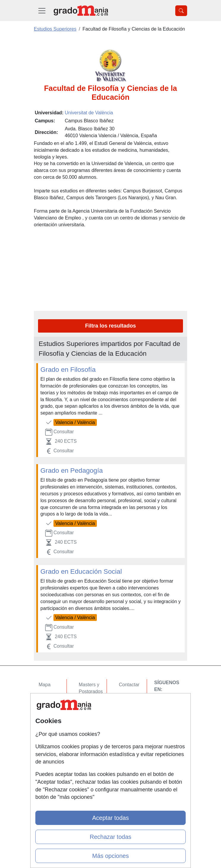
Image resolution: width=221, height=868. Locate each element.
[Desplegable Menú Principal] (42, 11)
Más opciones (110, 856)
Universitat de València (89, 113)
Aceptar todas (110, 818)
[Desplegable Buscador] (181, 11)
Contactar (129, 685)
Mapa (45, 685)
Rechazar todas (110, 837)
